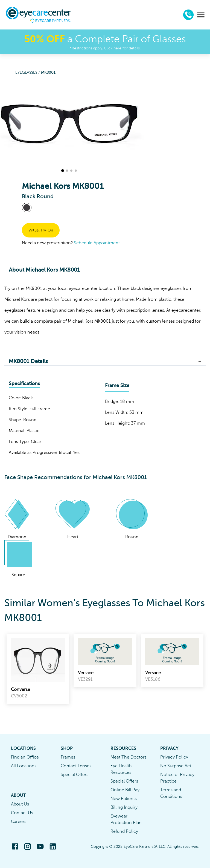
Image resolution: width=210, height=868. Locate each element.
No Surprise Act (176, 766)
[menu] (201, 15)
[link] (38, 669)
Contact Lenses (76, 766)
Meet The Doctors (129, 757)
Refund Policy (124, 831)
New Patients (124, 799)
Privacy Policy (174, 757)
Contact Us (22, 813)
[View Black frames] (27, 208)
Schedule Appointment (97, 243)
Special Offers (75, 775)
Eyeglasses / (28, 72)
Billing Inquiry (124, 807)
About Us (20, 804)
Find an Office (25, 757)
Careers (19, 822)
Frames (68, 757)
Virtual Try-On (41, 230)
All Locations (24, 766)
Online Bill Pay (125, 790)
